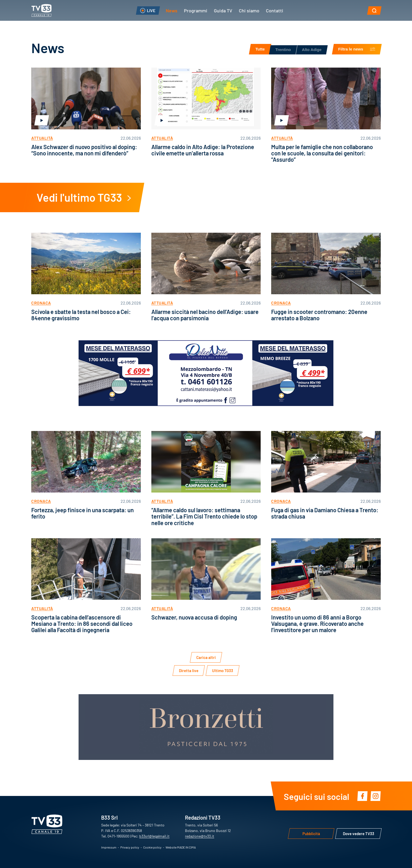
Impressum (109, 847)
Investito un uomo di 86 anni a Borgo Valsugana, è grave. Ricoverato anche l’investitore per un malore (317, 623)
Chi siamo (249, 10)
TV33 (42, 10)
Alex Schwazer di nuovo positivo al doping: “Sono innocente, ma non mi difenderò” (84, 150)
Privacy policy (130, 847)
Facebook (362, 796)
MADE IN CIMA (186, 847)
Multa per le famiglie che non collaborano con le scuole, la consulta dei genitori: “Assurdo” (322, 153)
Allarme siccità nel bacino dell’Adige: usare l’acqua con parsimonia (205, 315)
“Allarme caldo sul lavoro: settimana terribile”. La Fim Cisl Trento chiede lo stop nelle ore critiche (204, 516)
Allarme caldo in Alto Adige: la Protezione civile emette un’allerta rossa (203, 150)
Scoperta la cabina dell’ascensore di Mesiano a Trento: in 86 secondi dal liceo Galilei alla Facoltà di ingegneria (82, 623)
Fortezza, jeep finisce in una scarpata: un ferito (83, 513)
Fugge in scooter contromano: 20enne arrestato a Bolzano (319, 315)
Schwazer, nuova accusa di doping (194, 617)
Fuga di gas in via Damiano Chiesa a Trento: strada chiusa (325, 513)
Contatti (275, 10)
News (172, 10)
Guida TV (223, 10)
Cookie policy (152, 847)
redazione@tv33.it (200, 836)
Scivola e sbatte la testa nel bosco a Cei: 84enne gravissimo (81, 315)
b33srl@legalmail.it (154, 836)
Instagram (375, 796)
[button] (374, 11)
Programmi (196, 10)
